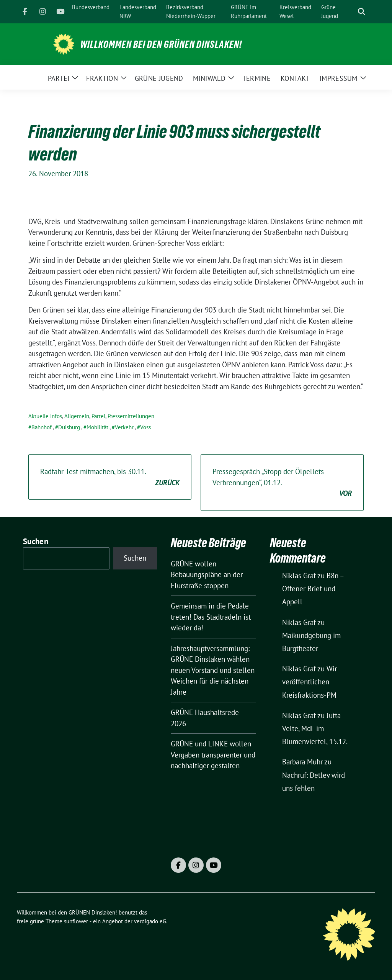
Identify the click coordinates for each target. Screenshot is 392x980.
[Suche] (351, 12)
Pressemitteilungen (131, 416)
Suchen (36, 541)
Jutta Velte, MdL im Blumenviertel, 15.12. (315, 728)
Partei (98, 416)
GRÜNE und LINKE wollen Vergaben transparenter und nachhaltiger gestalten (213, 755)
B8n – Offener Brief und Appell (313, 589)
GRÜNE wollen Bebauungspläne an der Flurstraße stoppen (207, 575)
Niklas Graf (299, 576)
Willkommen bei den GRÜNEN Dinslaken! (161, 44)
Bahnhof (42, 427)
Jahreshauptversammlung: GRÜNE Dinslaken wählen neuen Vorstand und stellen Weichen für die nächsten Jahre (213, 670)
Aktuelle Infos (45, 416)
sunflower (76, 921)
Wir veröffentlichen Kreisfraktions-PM (310, 682)
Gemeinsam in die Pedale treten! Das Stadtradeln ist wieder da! (211, 617)
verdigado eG (150, 921)
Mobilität (97, 427)
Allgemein (77, 416)
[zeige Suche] (362, 12)
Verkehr (124, 427)
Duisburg (69, 427)
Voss (145, 427)
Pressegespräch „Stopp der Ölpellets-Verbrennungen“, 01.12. (282, 483)
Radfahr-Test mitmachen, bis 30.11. (110, 477)
